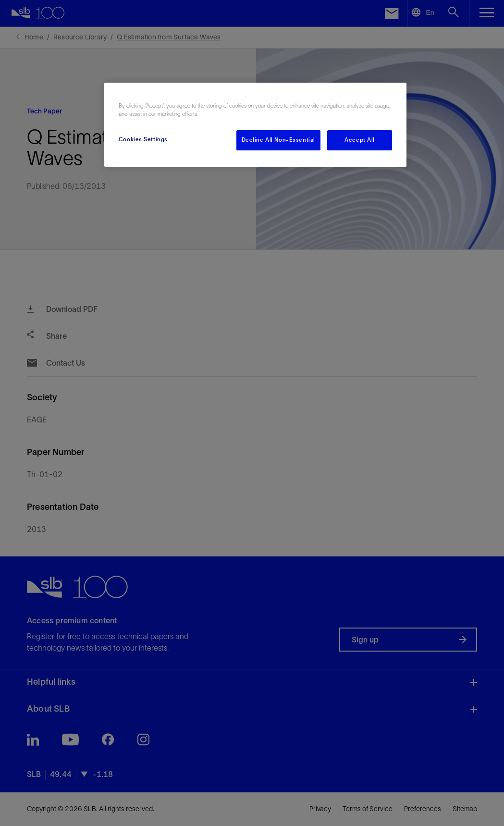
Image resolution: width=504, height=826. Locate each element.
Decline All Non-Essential (278, 140)
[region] (255, 125)
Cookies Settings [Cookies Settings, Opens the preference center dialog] (143, 139)
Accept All (360, 140)
